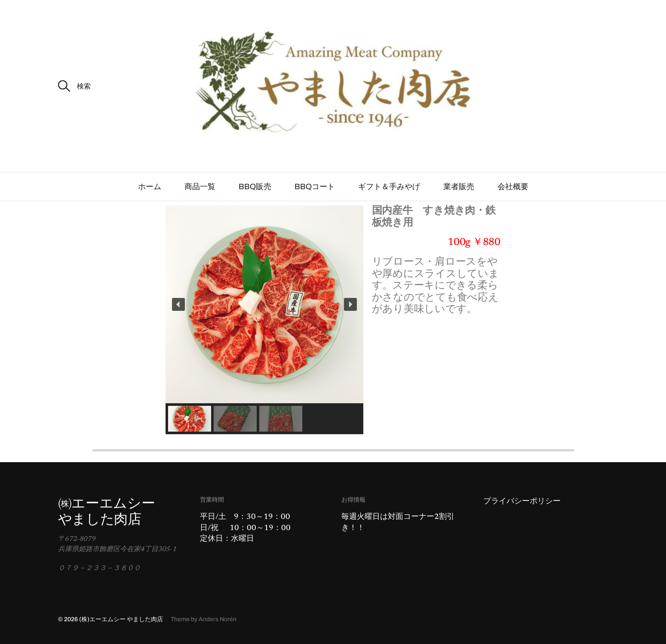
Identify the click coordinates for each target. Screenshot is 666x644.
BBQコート (315, 187)
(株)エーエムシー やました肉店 (121, 619)
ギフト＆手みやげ (389, 187)
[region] (264, 320)
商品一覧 (200, 187)
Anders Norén (218, 619)
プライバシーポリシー (522, 502)
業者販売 (459, 187)
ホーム (150, 187)
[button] (178, 304)
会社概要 (513, 187)
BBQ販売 (255, 187)
